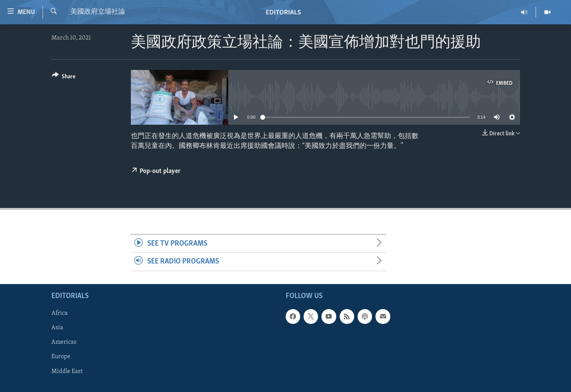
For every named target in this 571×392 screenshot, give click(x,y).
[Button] (64, 78)
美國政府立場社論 (98, 12)
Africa (60, 313)
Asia (57, 328)
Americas (64, 342)
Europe (61, 357)
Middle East (67, 371)
